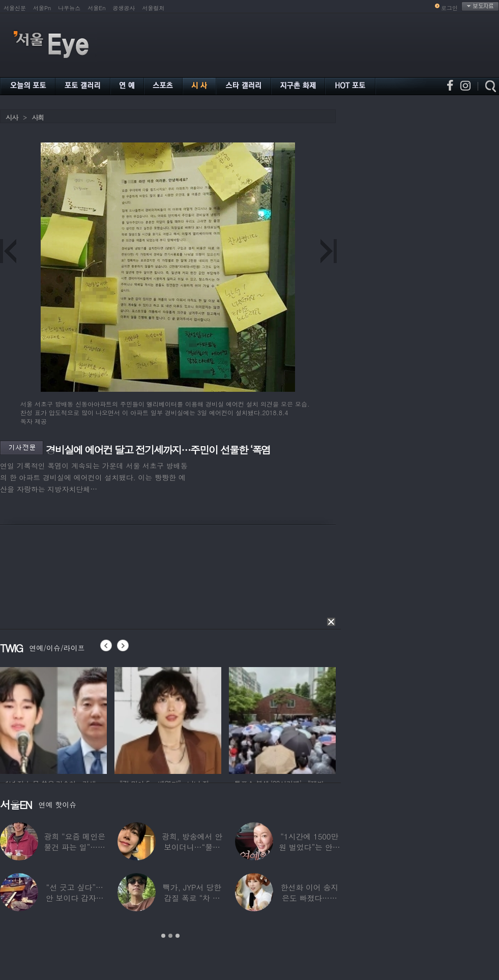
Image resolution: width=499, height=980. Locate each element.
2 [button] (170, 936)
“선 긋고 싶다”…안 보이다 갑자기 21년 (75, 898)
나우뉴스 (69, 8)
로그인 (449, 8)
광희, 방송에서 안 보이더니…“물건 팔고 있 (192, 847)
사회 (38, 117)
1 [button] (163, 936)
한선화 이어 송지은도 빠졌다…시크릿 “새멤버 (309, 898)
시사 (12, 117)
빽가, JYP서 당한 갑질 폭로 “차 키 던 (192, 898)
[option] (53, 719)
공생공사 (124, 8)
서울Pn (42, 8)
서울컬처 (154, 8)
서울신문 (15, 8)
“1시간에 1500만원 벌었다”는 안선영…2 (309, 847)
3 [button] (178, 936)
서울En (96, 8)
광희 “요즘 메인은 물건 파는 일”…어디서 (74, 847)
